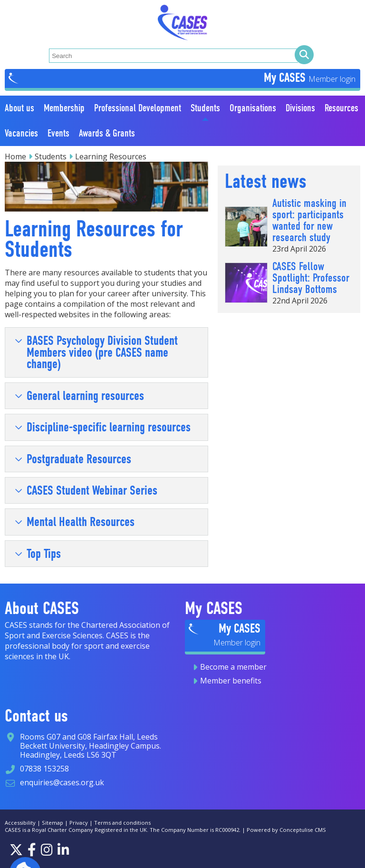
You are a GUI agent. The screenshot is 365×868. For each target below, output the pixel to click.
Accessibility (20, 823)
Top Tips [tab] (38, 554)
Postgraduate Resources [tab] (73, 459)
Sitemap (53, 823)
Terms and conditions (122, 823)
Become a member (233, 667)
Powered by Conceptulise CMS (286, 830)
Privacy (79, 823)
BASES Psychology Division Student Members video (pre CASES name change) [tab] (96, 352)
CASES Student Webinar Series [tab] (86, 490)
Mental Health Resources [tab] (75, 522)
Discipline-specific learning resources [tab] (103, 427)
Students (51, 156)
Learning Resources (111, 156)
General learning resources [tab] (79, 396)
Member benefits (231, 681)
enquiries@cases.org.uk (62, 782)
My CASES (286, 78)
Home (15, 156)
